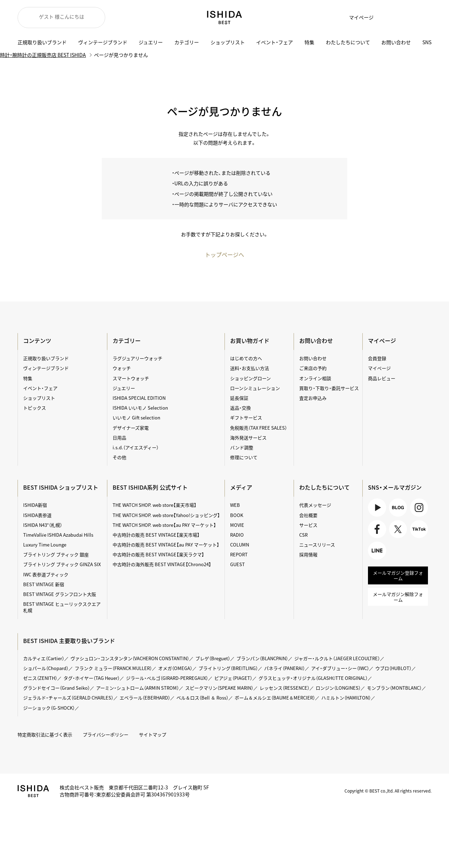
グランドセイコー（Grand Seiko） (56, 688)
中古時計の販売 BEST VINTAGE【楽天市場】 (156, 535)
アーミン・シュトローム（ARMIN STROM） (138, 688)
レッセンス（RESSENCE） (284, 688)
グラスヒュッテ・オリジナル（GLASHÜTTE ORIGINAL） (313, 678)
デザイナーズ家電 (131, 428)
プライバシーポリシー (106, 734)
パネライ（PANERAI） (284, 668)
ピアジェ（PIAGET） (233, 678)
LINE (377, 551)
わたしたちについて (348, 42)
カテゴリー (187, 42)
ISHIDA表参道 (37, 515)
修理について (244, 457)
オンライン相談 (315, 378)
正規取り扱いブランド (42, 42)
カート (403, 18)
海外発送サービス (248, 438)
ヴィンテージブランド (103, 42)
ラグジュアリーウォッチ (138, 358)
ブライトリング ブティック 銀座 (56, 554)
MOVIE (237, 525)
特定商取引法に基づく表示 (45, 734)
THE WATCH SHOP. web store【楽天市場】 (155, 505)
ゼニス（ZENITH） (40, 678)
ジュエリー (151, 42)
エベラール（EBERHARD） (145, 698)
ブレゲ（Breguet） (213, 658)
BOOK (237, 515)
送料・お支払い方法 (250, 368)
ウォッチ (122, 368)
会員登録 (377, 358)
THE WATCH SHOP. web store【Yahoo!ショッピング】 (166, 515)
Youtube (377, 507)
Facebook (377, 529)
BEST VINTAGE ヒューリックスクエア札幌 (62, 607)
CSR (303, 535)
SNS (427, 42)
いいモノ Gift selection (136, 418)
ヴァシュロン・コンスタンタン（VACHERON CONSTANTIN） (130, 658)
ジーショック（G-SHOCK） (49, 708)
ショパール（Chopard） (46, 668)
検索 (421, 18)
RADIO (237, 535)
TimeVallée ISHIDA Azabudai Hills (58, 535)
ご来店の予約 (313, 368)
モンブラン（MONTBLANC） (394, 688)
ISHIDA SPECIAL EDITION (139, 398)
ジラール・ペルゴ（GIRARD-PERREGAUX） (167, 678)
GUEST (237, 564)
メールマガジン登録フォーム (398, 575)
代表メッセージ (315, 505)
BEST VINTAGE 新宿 (44, 584)
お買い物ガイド (250, 340)
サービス (308, 525)
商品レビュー (382, 378)
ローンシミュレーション (255, 388)
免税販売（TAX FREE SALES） (259, 428)
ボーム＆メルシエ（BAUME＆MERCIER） (275, 698)
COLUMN (240, 545)
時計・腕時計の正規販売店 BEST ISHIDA (43, 55)
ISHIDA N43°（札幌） (43, 525)
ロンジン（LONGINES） (338, 688)
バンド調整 (242, 447)
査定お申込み (313, 398)
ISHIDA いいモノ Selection (140, 408)
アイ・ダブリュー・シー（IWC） (340, 668)
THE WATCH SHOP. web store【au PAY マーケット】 (164, 525)
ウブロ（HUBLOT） (393, 668)
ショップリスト (228, 42)
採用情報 (308, 554)
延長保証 (239, 398)
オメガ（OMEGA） (175, 668)
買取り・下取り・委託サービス (329, 388)
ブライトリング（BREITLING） (228, 668)
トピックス (35, 408)
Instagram (419, 507)
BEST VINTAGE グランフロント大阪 (60, 594)
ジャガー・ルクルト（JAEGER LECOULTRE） (337, 658)
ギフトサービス (246, 418)
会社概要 (308, 515)
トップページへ (224, 254)
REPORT (239, 554)
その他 (119, 457)
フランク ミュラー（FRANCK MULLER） (113, 668)
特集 (309, 42)
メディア (241, 487)
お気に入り (386, 18)
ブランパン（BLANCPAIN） (262, 658)
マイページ (361, 17)
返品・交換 (240, 408)
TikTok (419, 529)
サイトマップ (153, 734)
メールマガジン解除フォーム (398, 597)
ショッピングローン (250, 378)
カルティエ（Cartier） (44, 658)
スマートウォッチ (131, 378)
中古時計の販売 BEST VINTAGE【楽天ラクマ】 (158, 554)
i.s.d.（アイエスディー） (136, 447)
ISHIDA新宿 (35, 505)
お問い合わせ (396, 42)
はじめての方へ (246, 358)
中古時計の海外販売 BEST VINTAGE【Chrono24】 (162, 564)
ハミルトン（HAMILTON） (346, 698)
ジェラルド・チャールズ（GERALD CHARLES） (68, 698)
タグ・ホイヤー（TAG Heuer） (92, 678)
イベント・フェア (274, 42)
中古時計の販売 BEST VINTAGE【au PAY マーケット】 (166, 545)
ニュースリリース (317, 545)
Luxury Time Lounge (45, 545)
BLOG (398, 507)
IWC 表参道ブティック (46, 574)
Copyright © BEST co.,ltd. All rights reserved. (388, 791)
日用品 (119, 438)
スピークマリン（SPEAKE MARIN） (219, 688)
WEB (235, 505)
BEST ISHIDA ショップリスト (61, 487)
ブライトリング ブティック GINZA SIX (62, 564)
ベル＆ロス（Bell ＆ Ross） (202, 698)
